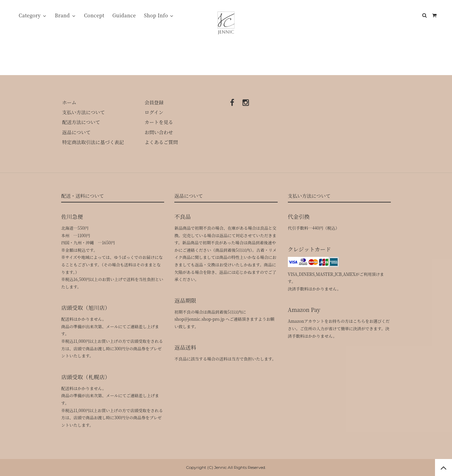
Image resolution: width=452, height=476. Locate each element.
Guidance (124, 15)
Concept (94, 15)
